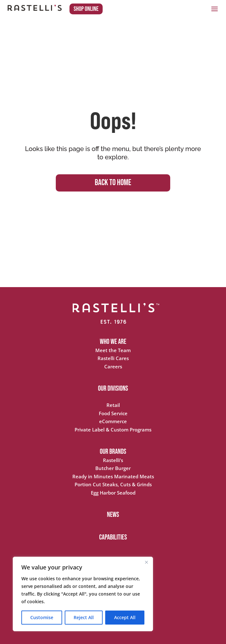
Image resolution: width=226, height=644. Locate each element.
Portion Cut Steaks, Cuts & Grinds (113, 484)
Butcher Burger (113, 468)
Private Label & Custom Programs (113, 430)
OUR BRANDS (113, 452)
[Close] (146, 562)
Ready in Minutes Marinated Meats (113, 476)
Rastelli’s (113, 460)
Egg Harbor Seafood (113, 493)
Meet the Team (113, 350)
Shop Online (86, 9)
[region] (83, 594)
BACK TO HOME (113, 183)
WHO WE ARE (113, 342)
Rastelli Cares (113, 358)
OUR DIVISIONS (113, 389)
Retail (113, 405)
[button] (215, 9)
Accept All (125, 617)
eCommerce (113, 421)
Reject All (84, 617)
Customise (42, 617)
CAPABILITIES (113, 537)
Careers (113, 366)
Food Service (113, 413)
